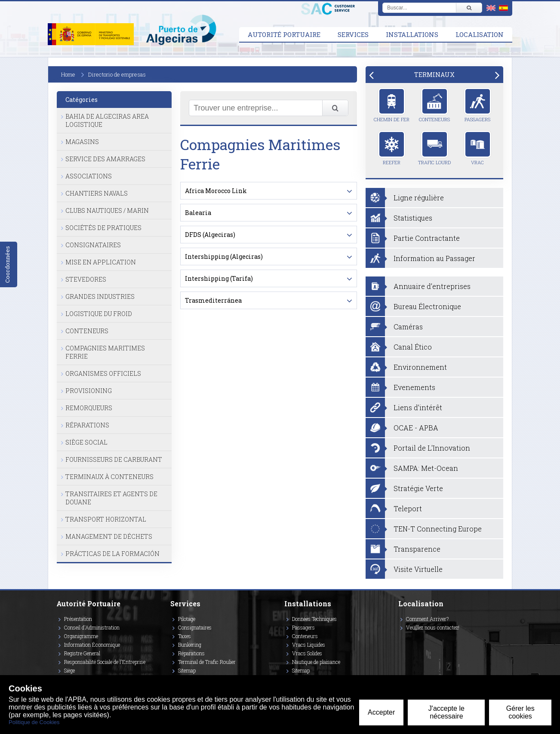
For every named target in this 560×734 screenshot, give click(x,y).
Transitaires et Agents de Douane (111, 498)
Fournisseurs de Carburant (114, 459)
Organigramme (81, 636)
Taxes (185, 636)
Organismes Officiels (103, 373)
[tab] (434, 75)
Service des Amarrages (105, 159)
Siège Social (86, 442)
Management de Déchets (109, 536)
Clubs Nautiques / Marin (107, 210)
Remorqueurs (89, 408)
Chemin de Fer (392, 105)
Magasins (82, 142)
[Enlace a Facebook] (400, 640)
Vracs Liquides (309, 645)
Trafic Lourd (434, 148)
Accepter (381, 712)
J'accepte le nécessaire (446, 712)
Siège (69, 670)
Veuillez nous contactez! (433, 627)
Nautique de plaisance (316, 662)
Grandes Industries (100, 296)
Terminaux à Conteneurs (109, 477)
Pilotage (187, 619)
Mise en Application (101, 262)
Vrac (478, 148)
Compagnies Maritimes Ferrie (105, 352)
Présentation (78, 619)
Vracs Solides (307, 653)
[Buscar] (469, 8)
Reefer (392, 148)
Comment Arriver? (427, 619)
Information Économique (92, 645)
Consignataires (93, 245)
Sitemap (187, 670)
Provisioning (89, 391)
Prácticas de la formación (112, 554)
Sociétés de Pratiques (103, 228)
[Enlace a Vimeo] (402, 640)
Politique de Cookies (34, 722)
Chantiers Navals (97, 193)
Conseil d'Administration (92, 627)
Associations (89, 176)
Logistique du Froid (99, 314)
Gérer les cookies (520, 712)
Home (68, 74)
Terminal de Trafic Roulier (207, 662)
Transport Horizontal (106, 519)
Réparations (87, 425)
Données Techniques (314, 619)
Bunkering (190, 645)
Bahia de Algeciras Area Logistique (107, 120)
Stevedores (86, 279)
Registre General (82, 653)
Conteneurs (87, 331)
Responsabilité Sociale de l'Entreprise (105, 662)
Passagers (478, 105)
